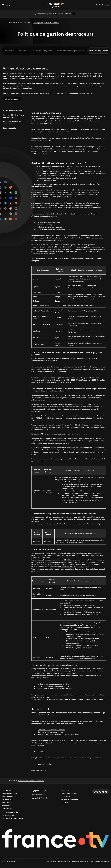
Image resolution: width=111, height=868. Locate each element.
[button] (6, 5)
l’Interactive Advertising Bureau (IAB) (74, 567)
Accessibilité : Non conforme (80, 861)
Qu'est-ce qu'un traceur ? (13, 111)
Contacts (65, 802)
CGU (91, 861)
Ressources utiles (10, 128)
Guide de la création (69, 793)
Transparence (7, 806)
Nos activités (7, 799)
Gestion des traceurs (64, 861)
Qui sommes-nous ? (9, 793)
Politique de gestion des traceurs (46, 23)
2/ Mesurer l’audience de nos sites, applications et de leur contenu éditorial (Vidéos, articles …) (69, 699)
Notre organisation (9, 796)
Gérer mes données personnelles (71, 51)
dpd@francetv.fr (45, 429)
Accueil (12, 23)
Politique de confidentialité (16, 51)
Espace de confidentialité (102, 861)
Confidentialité (24, 23)
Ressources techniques (70, 799)
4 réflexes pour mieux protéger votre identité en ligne (58, 734)
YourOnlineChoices (45, 764)
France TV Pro (38, 794)
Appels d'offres (67, 790)
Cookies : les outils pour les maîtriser (52, 730)
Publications (66, 796)
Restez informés (67, 14)
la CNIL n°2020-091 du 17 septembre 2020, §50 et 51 (51, 382)
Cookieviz (42, 751)
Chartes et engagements (43, 51)
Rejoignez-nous (39, 791)
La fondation (7, 809)
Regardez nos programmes (45, 14)
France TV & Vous (40, 798)
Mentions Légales (51, 861)
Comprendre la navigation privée (51, 732)
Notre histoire (7, 802)
